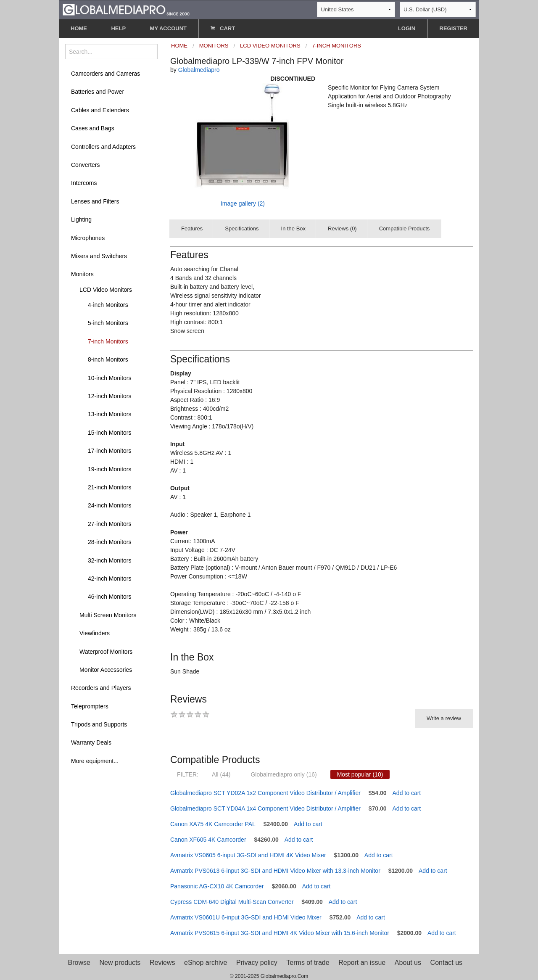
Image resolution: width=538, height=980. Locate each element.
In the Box (294, 228)
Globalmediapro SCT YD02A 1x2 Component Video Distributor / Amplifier (265, 793)
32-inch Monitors (110, 560)
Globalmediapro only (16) (284, 774)
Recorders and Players (101, 688)
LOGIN (407, 28)
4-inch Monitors (108, 305)
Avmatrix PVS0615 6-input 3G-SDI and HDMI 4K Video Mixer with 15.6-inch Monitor (280, 933)
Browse (79, 963)
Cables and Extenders (100, 110)
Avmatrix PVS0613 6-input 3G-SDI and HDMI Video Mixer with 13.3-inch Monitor (275, 871)
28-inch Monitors (110, 542)
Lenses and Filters (95, 201)
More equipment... (95, 761)
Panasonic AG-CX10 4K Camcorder (217, 886)
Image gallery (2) (243, 203)
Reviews (162, 963)
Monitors (82, 274)
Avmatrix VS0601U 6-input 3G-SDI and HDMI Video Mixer (246, 917)
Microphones (88, 238)
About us (408, 963)
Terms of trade (308, 963)
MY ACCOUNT (168, 28)
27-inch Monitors (110, 524)
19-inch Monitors (110, 469)
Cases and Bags (93, 128)
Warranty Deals (91, 742)
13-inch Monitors (110, 414)
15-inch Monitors (110, 433)
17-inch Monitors (110, 451)
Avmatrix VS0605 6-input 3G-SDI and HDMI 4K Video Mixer (248, 855)
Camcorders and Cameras (105, 74)
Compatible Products (405, 228)
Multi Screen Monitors (108, 615)
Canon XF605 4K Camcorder (208, 840)
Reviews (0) (342, 228)
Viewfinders (95, 633)
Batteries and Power (98, 92)
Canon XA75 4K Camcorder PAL (213, 824)
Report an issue (362, 963)
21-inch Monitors (110, 487)
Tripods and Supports (99, 724)
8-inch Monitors (108, 359)
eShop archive (206, 963)
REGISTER (454, 28)
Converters (85, 165)
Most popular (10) (360, 774)
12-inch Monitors (110, 396)
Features (192, 228)
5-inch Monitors (108, 323)
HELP (118, 28)
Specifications (242, 228)
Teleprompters (90, 706)
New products (120, 963)
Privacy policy (257, 963)
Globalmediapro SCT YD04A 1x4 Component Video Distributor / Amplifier (265, 808)
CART (223, 28)
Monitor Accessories (106, 670)
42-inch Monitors (110, 578)
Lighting (81, 219)
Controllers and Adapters (103, 147)
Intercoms (84, 183)
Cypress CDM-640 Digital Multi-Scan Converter (232, 902)
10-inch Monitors (110, 378)
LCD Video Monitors (106, 290)
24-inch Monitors (110, 505)
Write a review (444, 718)
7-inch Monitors (108, 341)
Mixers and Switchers (99, 256)
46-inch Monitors (110, 597)
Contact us (446, 963)
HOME (79, 28)
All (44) (221, 774)
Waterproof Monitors (106, 652)
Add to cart (407, 793)
